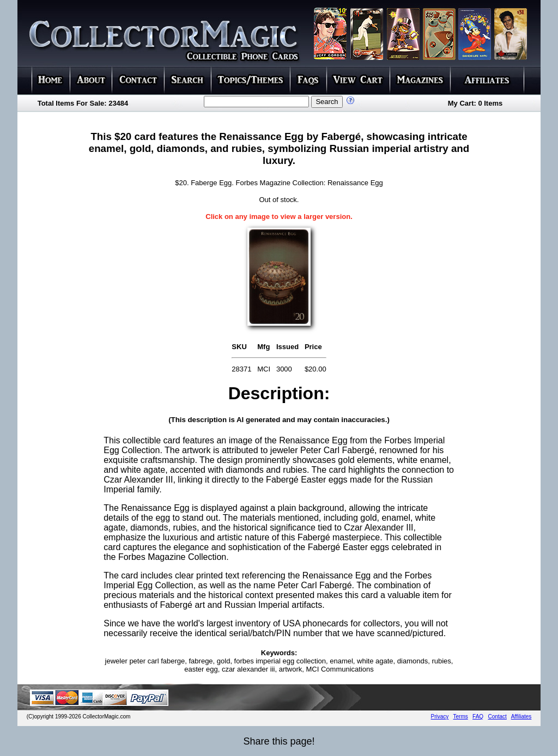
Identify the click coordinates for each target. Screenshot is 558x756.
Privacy (440, 717)
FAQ (478, 717)
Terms (461, 717)
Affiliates (521, 717)
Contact (497, 717)
